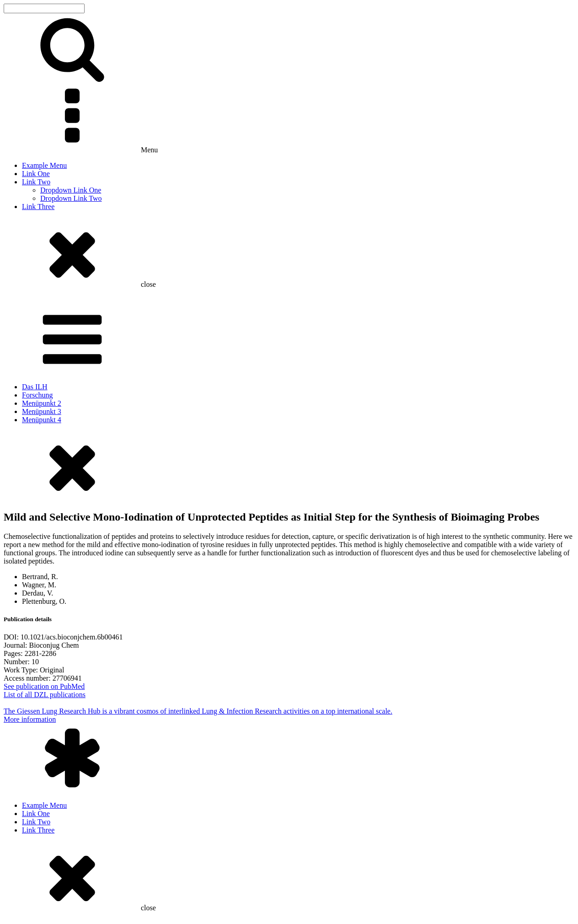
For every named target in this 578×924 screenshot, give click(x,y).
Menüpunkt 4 (42, 420)
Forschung (37, 395)
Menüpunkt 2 (42, 403)
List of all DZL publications (45, 695)
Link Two (36, 182)
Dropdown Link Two (71, 198)
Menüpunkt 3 (42, 411)
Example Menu (44, 165)
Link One (36, 174)
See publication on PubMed (44, 686)
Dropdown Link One (71, 190)
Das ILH (35, 387)
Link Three (38, 207)
